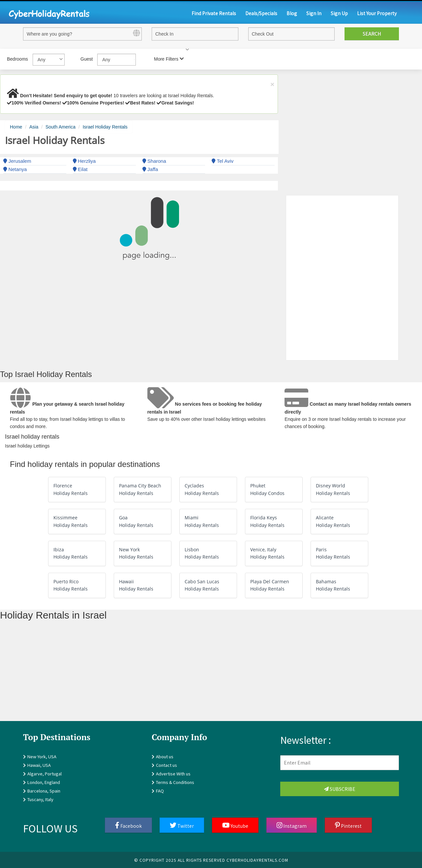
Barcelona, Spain (44, 791)
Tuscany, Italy (40, 799)
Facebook (128, 825)
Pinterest (348, 825)
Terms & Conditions (175, 782)
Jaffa (150, 169)
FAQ (160, 791)
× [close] (272, 84)
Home (16, 127)
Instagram (292, 825)
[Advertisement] (198, 675)
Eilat (80, 169)
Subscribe (340, 789)
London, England (44, 782)
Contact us (166, 765)
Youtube (235, 825)
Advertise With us (173, 774)
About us (165, 756)
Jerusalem (17, 161)
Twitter (182, 825)
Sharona (154, 161)
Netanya (15, 169)
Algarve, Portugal (45, 774)
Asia (34, 127)
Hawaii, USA (39, 765)
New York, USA (42, 756)
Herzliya (84, 161)
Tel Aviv (223, 161)
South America (60, 127)
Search (372, 34)
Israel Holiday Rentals (105, 127)
